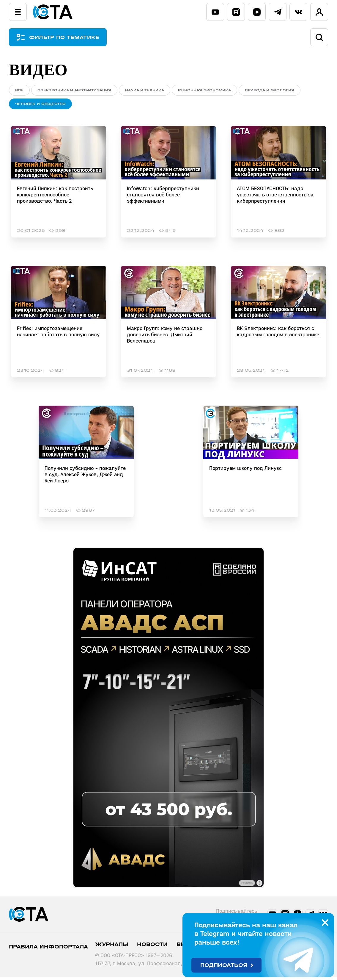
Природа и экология (270, 90)
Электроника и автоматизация (74, 90)
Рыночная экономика (204, 90)
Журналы (112, 947)
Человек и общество (40, 105)
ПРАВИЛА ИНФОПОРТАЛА (48, 949)
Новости (152, 947)
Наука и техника (145, 90)
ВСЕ (19, 90)
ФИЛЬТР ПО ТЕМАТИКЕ (68, 37)
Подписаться (224, 965)
